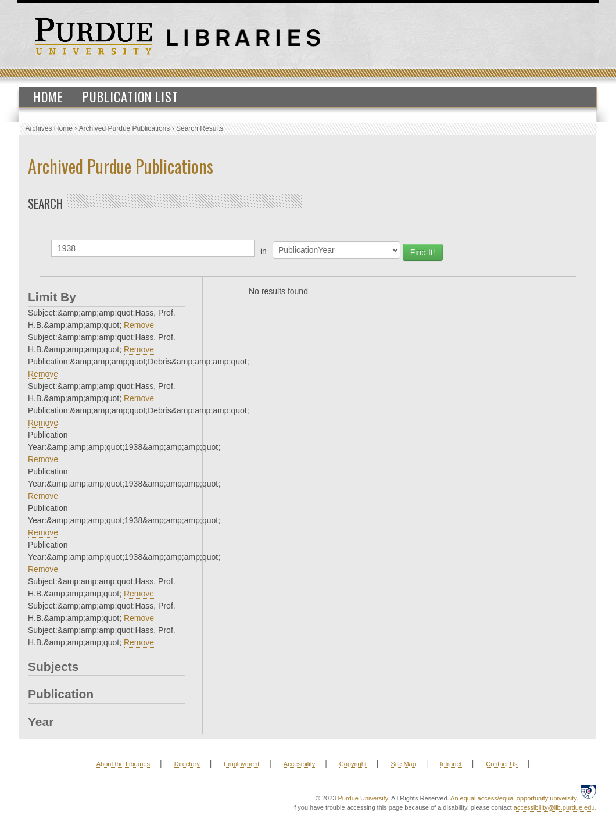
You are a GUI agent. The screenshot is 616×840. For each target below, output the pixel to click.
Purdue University (363, 798)
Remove (139, 325)
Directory (187, 764)
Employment (241, 764)
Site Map (403, 764)
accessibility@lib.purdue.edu (554, 807)
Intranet (451, 764)
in (264, 251)
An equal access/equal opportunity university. (514, 798)
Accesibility (299, 764)
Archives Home (49, 128)
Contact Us (502, 764)
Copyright (353, 764)
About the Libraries (123, 764)
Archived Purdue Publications (125, 128)
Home (49, 96)
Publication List (130, 96)
